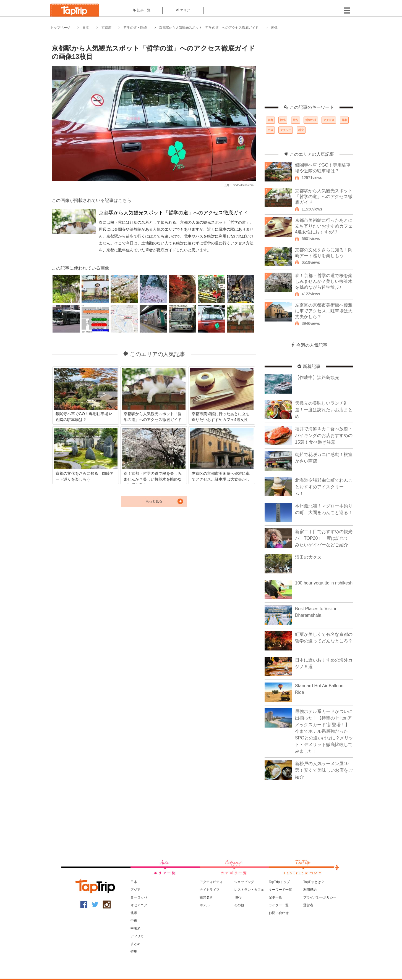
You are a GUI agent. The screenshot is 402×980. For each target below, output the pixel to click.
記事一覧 (142, 10)
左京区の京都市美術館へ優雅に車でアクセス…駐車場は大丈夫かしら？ (324, 311)
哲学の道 (311, 120)
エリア (183, 10)
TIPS (238, 897)
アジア (135, 890)
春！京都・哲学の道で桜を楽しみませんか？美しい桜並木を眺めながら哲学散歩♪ (324, 281)
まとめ (135, 944)
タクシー (286, 130)
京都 (270, 120)
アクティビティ (211, 882)
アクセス (329, 120)
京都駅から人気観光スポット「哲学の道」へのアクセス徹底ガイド (209, 28)
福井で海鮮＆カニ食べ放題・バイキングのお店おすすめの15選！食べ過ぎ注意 (324, 435)
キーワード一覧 (280, 890)
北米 (134, 913)
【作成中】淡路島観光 (317, 377)
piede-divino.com (243, 185)
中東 (134, 921)
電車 (344, 120)
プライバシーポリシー (320, 897)
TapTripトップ (279, 882)
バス (270, 130)
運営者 (308, 905)
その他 (239, 905)
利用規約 (310, 890)
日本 (86, 28)
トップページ (60, 28)
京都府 (106, 28)
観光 (283, 120)
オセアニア (139, 905)
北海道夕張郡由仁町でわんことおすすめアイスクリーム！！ (324, 487)
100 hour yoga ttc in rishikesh (324, 583)
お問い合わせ (279, 913)
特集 (134, 952)
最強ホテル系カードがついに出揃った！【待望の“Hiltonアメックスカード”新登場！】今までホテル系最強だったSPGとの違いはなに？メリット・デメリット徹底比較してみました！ (324, 731)
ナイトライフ (210, 890)
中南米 (135, 928)
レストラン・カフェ (249, 890)
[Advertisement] (309, 70)
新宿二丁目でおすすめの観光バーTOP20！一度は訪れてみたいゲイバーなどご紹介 (324, 538)
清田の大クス (308, 557)
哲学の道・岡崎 (135, 28)
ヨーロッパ (139, 897)
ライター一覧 (279, 905)
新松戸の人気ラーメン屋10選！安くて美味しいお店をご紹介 (324, 770)
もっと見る (154, 501)
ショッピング (244, 882)
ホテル (205, 905)
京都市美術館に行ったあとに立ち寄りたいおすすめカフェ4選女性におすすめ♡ (324, 226)
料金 (301, 130)
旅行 (296, 120)
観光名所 (206, 897)
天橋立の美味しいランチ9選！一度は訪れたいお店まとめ (324, 410)
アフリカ (137, 936)
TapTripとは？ (314, 882)
